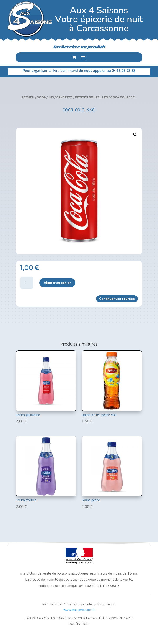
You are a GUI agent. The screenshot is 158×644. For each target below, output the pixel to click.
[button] (135, 135)
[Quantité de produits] (27, 283)
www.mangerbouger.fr (79, 610)
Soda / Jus (45, 97)
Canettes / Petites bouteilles (82, 97)
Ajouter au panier (57, 283)
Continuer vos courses (117, 299)
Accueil (28, 97)
